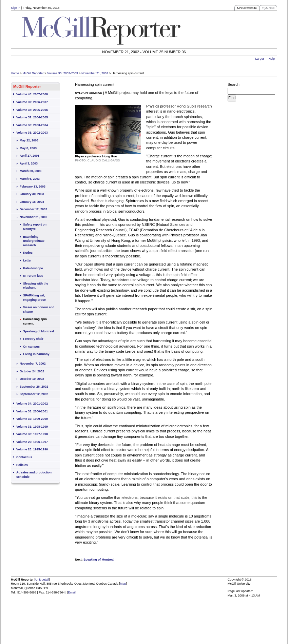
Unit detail (42, 580)
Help (272, 59)
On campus (31, 347)
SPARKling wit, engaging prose (34, 298)
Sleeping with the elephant (36, 286)
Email (72, 592)
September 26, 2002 (34, 387)
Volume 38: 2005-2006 (32, 110)
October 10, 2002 (32, 379)
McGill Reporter (33, 73)
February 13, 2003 (33, 187)
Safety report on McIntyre (35, 227)
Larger (260, 59)
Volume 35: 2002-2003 (63, 73)
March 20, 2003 (31, 171)
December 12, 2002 (33, 209)
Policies (22, 465)
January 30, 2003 (32, 194)
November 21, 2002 (95, 73)
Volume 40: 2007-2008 (32, 94)
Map (123, 584)
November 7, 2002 (33, 364)
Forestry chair (33, 339)
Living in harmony (36, 354)
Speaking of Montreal (39, 331)
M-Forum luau (33, 276)
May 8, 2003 (28, 148)
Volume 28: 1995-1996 (32, 449)
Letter (27, 260)
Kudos (28, 253)
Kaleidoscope (33, 268)
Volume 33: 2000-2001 (32, 411)
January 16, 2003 (32, 202)
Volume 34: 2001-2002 (32, 404)
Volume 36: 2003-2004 (32, 125)
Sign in (16, 8)
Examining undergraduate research (34, 241)
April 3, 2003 (29, 163)
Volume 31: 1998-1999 (32, 427)
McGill (268, 8)
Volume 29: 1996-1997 (32, 442)
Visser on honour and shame (39, 309)
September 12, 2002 (34, 394)
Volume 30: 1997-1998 (32, 434)
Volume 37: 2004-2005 (32, 117)
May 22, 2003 (29, 140)
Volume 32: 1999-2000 (32, 419)
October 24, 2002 (32, 371)
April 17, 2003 (30, 156)
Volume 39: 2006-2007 (32, 102)
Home (15, 73)
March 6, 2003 (30, 179)
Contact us (24, 457)
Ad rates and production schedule (34, 475)
